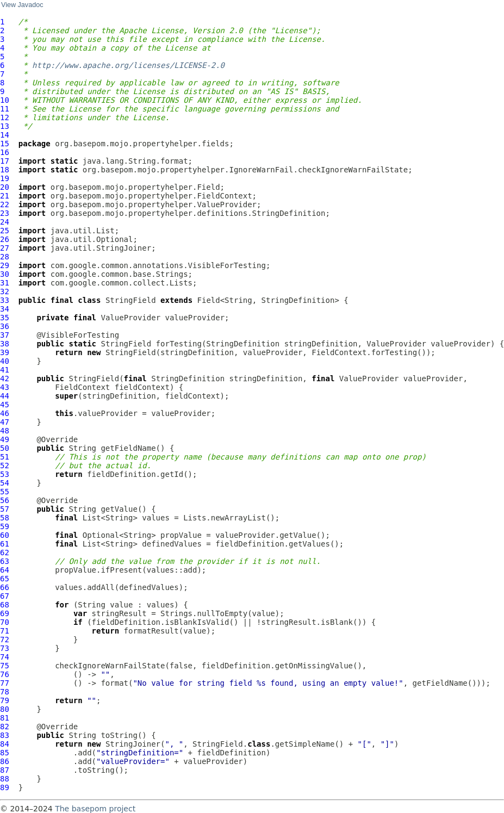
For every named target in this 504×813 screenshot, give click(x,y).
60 (5, 535)
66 (5, 587)
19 (5, 178)
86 (5, 761)
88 (5, 779)
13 (5, 126)
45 (5, 405)
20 (5, 187)
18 (5, 170)
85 (5, 753)
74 (5, 657)
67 (5, 596)
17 (5, 161)
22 (5, 204)
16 (5, 152)
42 (5, 378)
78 (5, 692)
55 (5, 492)
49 (5, 439)
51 (5, 457)
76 (5, 674)
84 (5, 744)
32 (5, 291)
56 (5, 500)
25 (5, 231)
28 (5, 257)
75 (5, 666)
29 (5, 265)
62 (5, 553)
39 (5, 352)
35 (5, 318)
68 (5, 605)
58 (5, 518)
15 (5, 144)
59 (5, 526)
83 (5, 735)
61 (5, 544)
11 (5, 109)
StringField (131, 300)
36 (5, 326)
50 (5, 448)
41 (5, 370)
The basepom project (95, 809)
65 (5, 579)
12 (5, 117)
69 (5, 613)
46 (5, 413)
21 (5, 196)
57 (5, 509)
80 (5, 709)
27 (5, 248)
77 (5, 683)
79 (5, 700)
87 (5, 770)
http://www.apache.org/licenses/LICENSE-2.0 (128, 65)
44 (5, 396)
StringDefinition (243, 344)
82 (5, 727)
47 (5, 422)
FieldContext (82, 387)
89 (5, 787)
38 (5, 344)
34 (5, 309)
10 (5, 100)
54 (5, 483)
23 (5, 213)
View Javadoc (22, 5)
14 (5, 135)
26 (5, 239)
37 (5, 335)
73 (5, 648)
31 (5, 283)
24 (5, 222)
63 (5, 561)
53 (5, 474)
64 (5, 570)
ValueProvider (130, 318)
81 (5, 718)
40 (5, 361)
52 (5, 466)
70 (5, 622)
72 (5, 640)
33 (5, 300)
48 (5, 431)
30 (5, 274)
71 (5, 631)
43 (5, 387)
